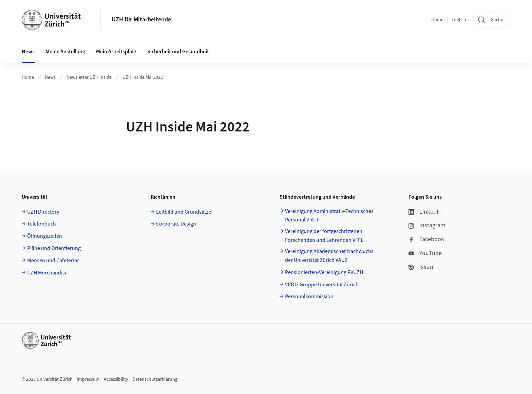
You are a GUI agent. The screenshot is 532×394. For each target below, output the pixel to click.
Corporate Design (176, 224)
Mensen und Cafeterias (53, 261)
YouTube (425, 253)
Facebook (426, 239)
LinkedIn (425, 212)
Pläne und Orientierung (54, 248)
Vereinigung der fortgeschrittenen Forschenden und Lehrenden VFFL (324, 236)
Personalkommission (309, 297)
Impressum (88, 379)
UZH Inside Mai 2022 (143, 77)
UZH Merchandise (47, 273)
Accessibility (116, 379)
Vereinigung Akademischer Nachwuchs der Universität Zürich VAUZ (329, 256)
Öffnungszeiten (45, 236)
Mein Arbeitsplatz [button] (116, 52)
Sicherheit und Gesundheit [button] (178, 52)
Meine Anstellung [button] (65, 52)
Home (437, 20)
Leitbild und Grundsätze (184, 212)
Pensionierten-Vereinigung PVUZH (324, 272)
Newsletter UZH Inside (89, 77)
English (459, 20)
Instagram (427, 225)
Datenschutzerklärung (155, 379)
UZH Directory (43, 212)
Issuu (421, 267)
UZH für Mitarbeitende (141, 20)
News (50, 77)
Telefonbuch (42, 224)
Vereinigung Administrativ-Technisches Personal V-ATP (329, 216)
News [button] (28, 52)
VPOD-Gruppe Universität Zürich (322, 285)
